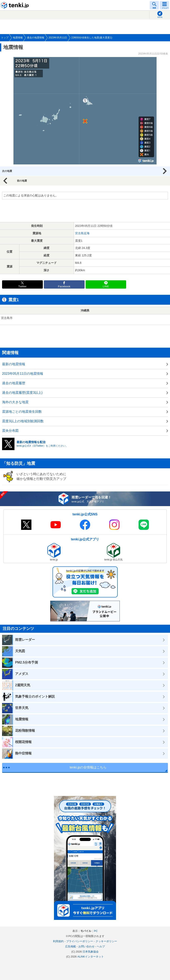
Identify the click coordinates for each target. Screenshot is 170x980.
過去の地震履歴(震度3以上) (22, 393)
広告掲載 (71, 946)
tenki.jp (16, 5)
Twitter (22, 286)
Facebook (64, 286)
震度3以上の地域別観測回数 (23, 421)
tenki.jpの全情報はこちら (88, 767)
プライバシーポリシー (80, 941)
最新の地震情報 (14, 364)
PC (96, 931)
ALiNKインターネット (91, 957)
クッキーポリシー (106, 941)
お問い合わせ (86, 946)
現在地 (160, 17)
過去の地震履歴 (14, 383)
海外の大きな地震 (15, 402)
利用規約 (58, 941)
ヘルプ (101, 946)
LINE (106, 286)
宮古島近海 (82, 233)
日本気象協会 (91, 952)
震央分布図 (10, 431)
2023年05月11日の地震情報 (23, 374)
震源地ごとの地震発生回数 (22, 412)
